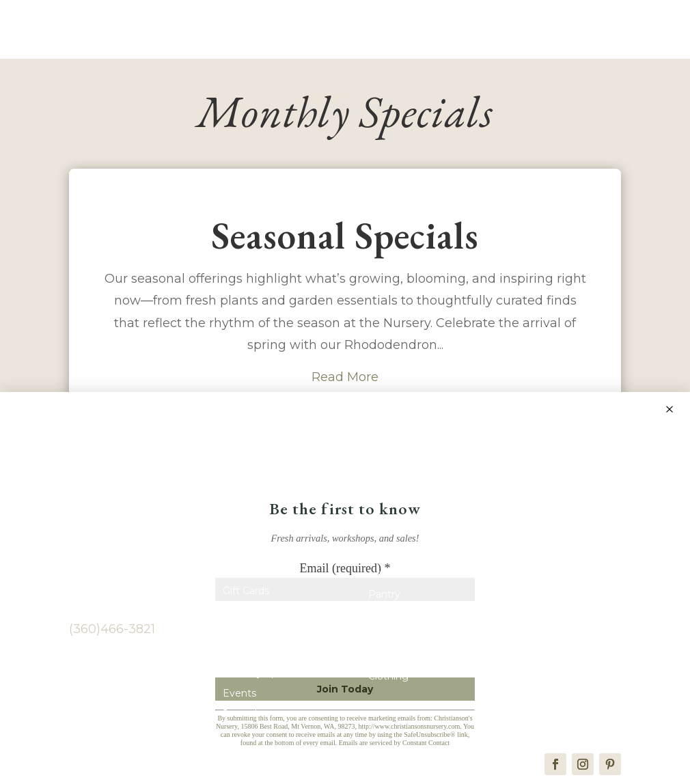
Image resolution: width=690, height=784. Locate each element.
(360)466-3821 (112, 632)
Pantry (384, 598)
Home (238, 574)
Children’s (391, 639)
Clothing (388, 680)
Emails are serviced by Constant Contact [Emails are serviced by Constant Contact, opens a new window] (394, 743)
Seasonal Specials (345, 239)
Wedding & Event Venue (556, 609)
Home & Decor (404, 619)
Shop (381, 557)
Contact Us (249, 636)
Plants (238, 656)
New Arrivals (398, 578)
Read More (345, 380)
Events (239, 697)
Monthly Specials (263, 677)
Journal (240, 718)
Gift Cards (246, 595)
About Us (245, 615)
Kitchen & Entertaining (423, 660)
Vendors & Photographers (550, 579)
